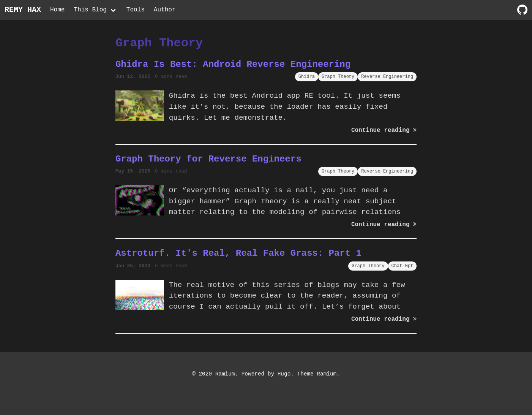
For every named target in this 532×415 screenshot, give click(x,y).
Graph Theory (338, 77)
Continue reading (384, 130)
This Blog (90, 10)
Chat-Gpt (403, 266)
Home (57, 10)
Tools (136, 10)
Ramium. (328, 374)
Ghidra (307, 77)
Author (165, 10)
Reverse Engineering (387, 77)
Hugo (284, 374)
